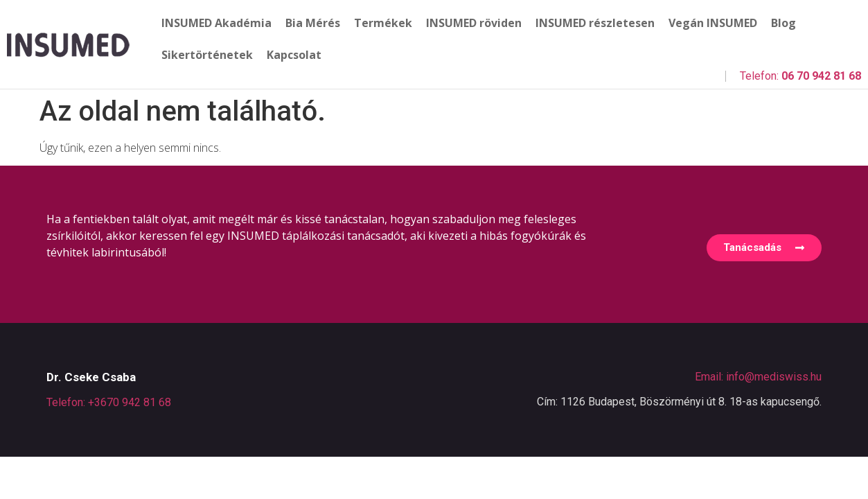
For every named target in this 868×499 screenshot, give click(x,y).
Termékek (383, 23)
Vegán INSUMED (713, 23)
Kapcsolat (294, 55)
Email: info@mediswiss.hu (758, 377)
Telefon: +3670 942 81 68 (109, 402)
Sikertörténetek (207, 55)
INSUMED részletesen (595, 23)
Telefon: (800, 76)
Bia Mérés (313, 23)
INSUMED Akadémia (216, 23)
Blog (783, 23)
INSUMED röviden (474, 23)
